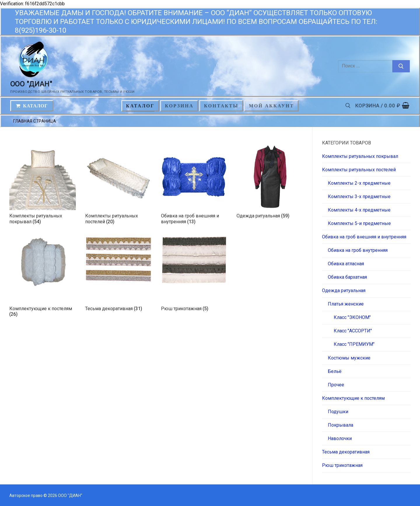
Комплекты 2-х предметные (359, 183)
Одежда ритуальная (344, 290)
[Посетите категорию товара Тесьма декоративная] (118, 275)
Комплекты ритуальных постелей (359, 170)
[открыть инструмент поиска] (348, 106)
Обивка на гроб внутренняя (358, 250)
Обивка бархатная (347, 277)
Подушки (338, 412)
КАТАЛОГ (32, 106)
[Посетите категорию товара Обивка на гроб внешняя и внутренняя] (194, 185)
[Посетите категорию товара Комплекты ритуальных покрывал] (43, 185)
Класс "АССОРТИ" (353, 331)
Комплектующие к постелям (353, 398)
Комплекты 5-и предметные (359, 223)
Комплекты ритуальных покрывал (360, 156)
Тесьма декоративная (346, 452)
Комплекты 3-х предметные (359, 197)
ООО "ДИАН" (31, 84)
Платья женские (346, 304)
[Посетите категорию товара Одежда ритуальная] (270, 183)
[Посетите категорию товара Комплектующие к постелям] (43, 278)
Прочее (336, 385)
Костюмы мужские (349, 358)
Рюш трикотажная (342, 465)
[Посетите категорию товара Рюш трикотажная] (194, 275)
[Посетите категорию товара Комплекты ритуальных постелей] (118, 185)
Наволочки (340, 438)
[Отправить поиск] (401, 66)
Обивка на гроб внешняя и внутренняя (364, 237)
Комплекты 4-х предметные (359, 210)
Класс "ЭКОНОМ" (352, 317)
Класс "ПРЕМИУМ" (354, 344)
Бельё (335, 371)
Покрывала (341, 425)
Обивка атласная (346, 264)
